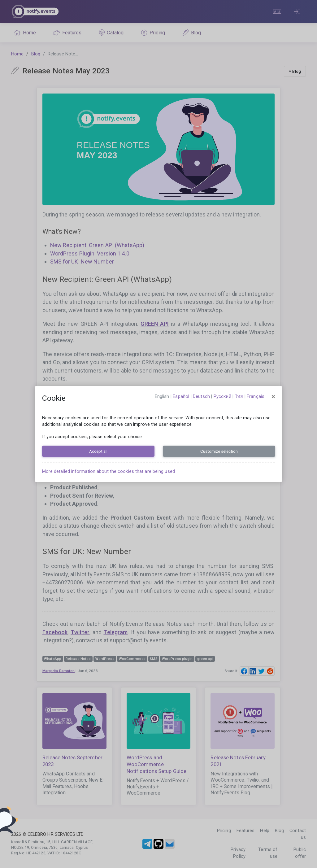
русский (222, 396)
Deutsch (201, 396)
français (256, 396)
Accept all (98, 451)
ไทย (239, 396)
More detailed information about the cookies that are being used (109, 471)
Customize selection (219, 451)
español (181, 396)
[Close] (273, 397)
